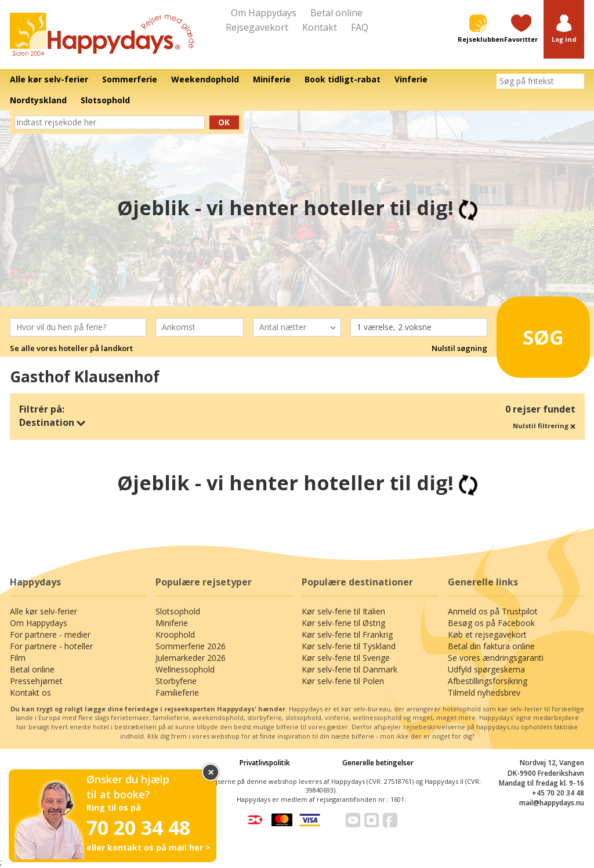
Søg (537, 332)
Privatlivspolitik (265, 763)
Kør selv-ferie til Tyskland (349, 646)
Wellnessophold (185, 669)
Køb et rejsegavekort (487, 634)
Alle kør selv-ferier (44, 611)
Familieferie (177, 692)
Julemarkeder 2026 (191, 658)
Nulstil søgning (459, 348)
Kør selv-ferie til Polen (343, 681)
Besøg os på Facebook (491, 623)
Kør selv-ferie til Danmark (349, 669)
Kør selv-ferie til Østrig (343, 623)
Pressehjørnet (36, 681)
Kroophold (175, 634)
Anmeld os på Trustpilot (493, 611)
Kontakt (320, 27)
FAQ (360, 27)
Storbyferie (176, 681)
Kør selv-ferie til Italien (343, 611)
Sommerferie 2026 (191, 646)
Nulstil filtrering (544, 426)
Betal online (336, 13)
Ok (224, 122)
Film (18, 658)
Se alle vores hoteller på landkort (71, 348)
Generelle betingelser (378, 763)
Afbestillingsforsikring (488, 681)
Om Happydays (264, 13)
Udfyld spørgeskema (486, 669)
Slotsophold (178, 611)
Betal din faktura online (491, 646)
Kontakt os (30, 692)
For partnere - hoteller (51, 646)
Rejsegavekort (257, 27)
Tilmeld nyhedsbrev (484, 692)
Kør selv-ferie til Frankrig (347, 634)
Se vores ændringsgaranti (496, 658)
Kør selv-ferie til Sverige (346, 658)
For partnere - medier (50, 634)
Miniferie (172, 623)
